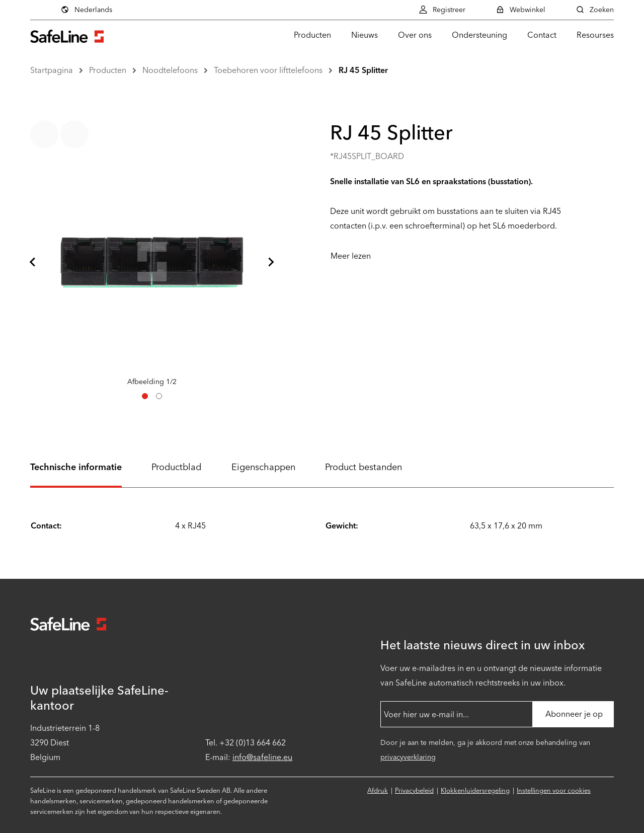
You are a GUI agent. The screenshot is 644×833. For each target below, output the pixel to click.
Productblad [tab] (176, 467)
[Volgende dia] (271, 262)
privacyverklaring (408, 757)
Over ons (415, 35)
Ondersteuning (479, 35)
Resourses (595, 35)
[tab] (145, 396)
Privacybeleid (414, 790)
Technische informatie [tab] (76, 467)
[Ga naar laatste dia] (33, 262)
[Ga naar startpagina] (67, 35)
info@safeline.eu (262, 757)
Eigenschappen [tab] (263, 467)
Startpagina (52, 70)
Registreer (442, 10)
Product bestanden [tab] (364, 467)
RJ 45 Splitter (363, 70)
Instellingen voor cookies (554, 790)
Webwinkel (520, 10)
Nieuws (365, 35)
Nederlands (86, 10)
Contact (542, 35)
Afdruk (378, 790)
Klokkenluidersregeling (475, 790)
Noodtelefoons (170, 70)
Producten (312, 35)
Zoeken (595, 10)
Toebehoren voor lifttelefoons (268, 70)
